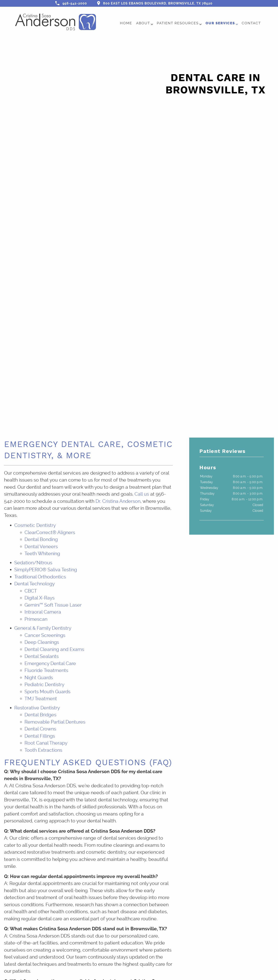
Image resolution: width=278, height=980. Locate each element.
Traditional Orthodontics (40, 577)
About (143, 23)
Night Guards (39, 678)
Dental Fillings (40, 736)
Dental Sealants (42, 656)
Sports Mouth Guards (47, 692)
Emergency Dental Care (50, 664)
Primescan (36, 619)
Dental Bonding (41, 539)
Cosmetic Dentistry (35, 525)
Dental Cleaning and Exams (54, 649)
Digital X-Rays (39, 598)
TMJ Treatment (41, 699)
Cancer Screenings (45, 635)
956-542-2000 (71, 3)
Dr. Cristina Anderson (118, 501)
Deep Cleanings (42, 642)
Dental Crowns (40, 729)
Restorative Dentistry (37, 708)
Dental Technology (34, 584)
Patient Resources (178, 23)
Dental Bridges (40, 715)
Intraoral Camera (43, 612)
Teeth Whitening (42, 554)
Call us (142, 494)
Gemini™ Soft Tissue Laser (53, 605)
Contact (251, 23)
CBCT (31, 591)
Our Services (220, 23)
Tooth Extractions (43, 750)
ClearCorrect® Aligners (50, 533)
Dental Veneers (41, 547)
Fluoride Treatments (46, 670)
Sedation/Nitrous (33, 563)
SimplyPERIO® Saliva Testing (46, 570)
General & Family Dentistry (43, 628)
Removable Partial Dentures (55, 722)
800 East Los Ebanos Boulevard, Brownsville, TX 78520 (155, 3)
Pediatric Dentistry (44, 685)
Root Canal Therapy (46, 743)
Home (126, 23)
